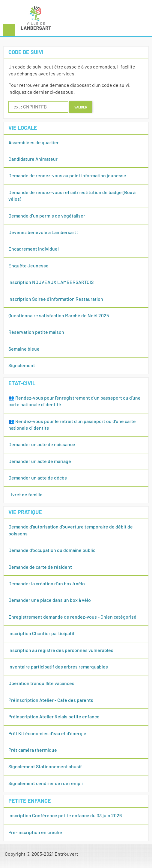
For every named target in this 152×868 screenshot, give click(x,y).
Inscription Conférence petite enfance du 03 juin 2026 (65, 816)
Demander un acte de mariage (40, 461)
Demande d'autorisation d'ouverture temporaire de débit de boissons (71, 530)
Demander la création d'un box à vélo (47, 584)
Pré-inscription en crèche (35, 833)
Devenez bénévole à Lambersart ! (43, 233)
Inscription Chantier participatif (42, 634)
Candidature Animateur (33, 159)
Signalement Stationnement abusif (45, 767)
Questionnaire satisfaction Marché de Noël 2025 (59, 316)
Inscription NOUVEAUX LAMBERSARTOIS (51, 282)
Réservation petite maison (36, 332)
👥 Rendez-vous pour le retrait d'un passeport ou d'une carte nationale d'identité (72, 425)
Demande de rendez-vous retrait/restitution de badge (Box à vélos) (72, 196)
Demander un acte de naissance (42, 445)
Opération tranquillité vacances (41, 684)
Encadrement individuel (34, 249)
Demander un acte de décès (38, 478)
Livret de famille (25, 495)
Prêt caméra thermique (33, 750)
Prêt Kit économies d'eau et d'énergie (47, 734)
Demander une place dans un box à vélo (50, 600)
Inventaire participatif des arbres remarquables (58, 667)
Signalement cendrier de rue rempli (46, 784)
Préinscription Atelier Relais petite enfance (54, 717)
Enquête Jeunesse (28, 266)
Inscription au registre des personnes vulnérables (61, 650)
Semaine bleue (24, 349)
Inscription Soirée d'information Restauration (56, 299)
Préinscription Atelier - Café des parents (51, 700)
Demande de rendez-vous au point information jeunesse (67, 176)
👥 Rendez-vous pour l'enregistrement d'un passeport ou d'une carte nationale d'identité (75, 401)
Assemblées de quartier (34, 143)
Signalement (22, 366)
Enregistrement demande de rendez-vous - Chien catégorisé (72, 617)
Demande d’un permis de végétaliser (47, 216)
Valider (81, 107)
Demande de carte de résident (40, 567)
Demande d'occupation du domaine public (52, 550)
